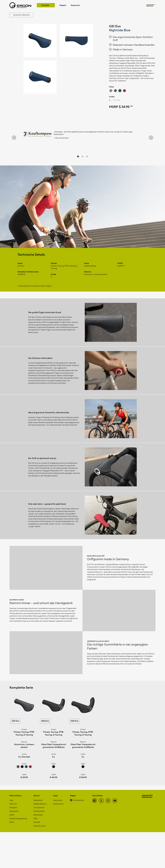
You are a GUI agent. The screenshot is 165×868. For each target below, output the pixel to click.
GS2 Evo (45, 757)
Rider (12, 858)
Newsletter (38, 836)
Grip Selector (39, 843)
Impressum (58, 836)
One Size (116, 100)
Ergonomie (75, 5)
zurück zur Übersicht (21, 15)
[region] (82, 138)
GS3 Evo (74, 757)
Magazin (63, 5)
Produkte (45, 5)
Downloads (38, 851)
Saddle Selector (40, 840)
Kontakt (37, 858)
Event (12, 851)
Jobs (11, 836)
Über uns (13, 840)
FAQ (35, 854)
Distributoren (39, 847)
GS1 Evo (15, 757)
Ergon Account (40, 862)
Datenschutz (58, 840)
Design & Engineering (18, 854)
